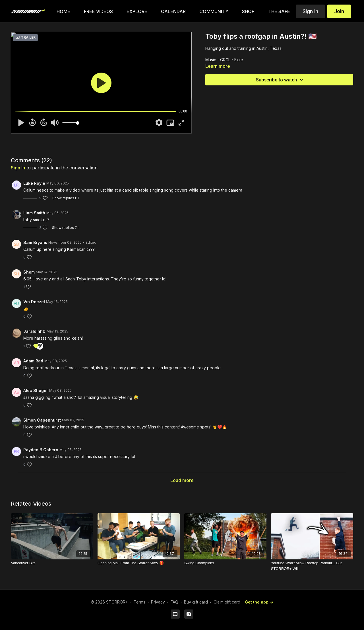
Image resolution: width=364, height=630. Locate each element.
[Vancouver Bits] (52, 563)
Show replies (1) (66, 198)
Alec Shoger (36, 390)
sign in (18, 168)
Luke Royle (34, 183)
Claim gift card (227, 602)
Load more (182, 480)
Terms (139, 602)
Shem (29, 272)
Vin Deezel (34, 302)
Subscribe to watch (280, 80)
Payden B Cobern (41, 450)
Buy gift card (196, 602)
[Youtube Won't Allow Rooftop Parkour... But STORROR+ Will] (312, 566)
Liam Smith (34, 213)
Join (339, 11)
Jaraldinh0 (34, 331)
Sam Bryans (35, 242)
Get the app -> (259, 602)
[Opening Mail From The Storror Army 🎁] (139, 563)
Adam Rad (33, 361)
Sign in (310, 11)
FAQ (174, 602)
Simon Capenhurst (42, 420)
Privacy (158, 602)
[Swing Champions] (225, 563)
